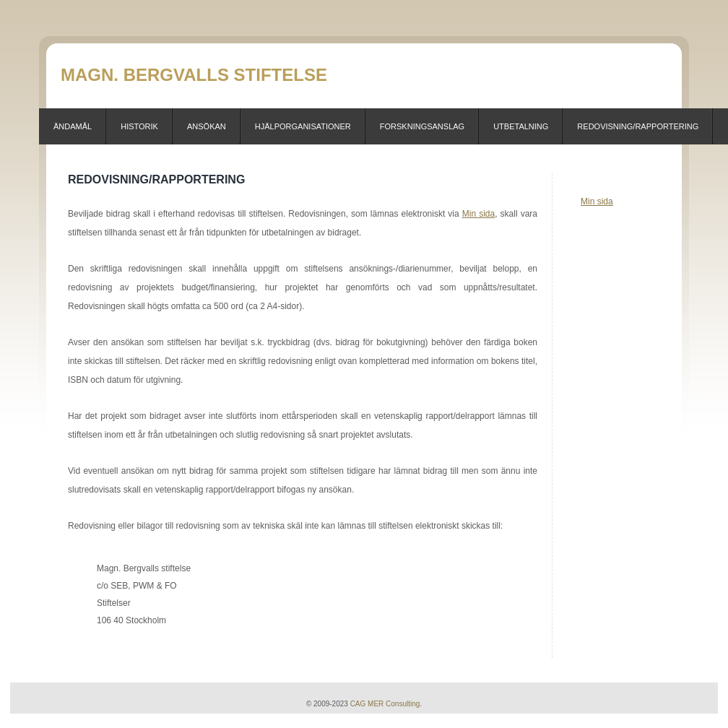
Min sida (597, 201)
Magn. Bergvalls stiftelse (194, 75)
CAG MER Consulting (385, 704)
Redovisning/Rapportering (638, 126)
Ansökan (207, 126)
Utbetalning (521, 126)
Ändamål (73, 126)
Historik (139, 126)
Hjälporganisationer (303, 126)
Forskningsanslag (422, 126)
